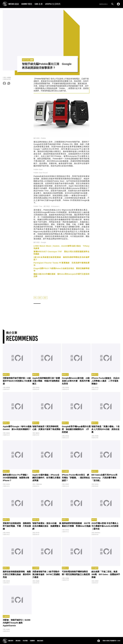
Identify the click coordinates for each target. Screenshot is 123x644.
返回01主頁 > (104, 4)
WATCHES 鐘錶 (14, 4)
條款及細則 (40, 641)
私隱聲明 (32, 641)
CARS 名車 (39, 4)
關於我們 (11, 641)
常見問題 (25, 641)
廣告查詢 (18, 641)
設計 (40, 298)
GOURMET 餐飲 (27, 4)
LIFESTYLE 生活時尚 (53, 4)
